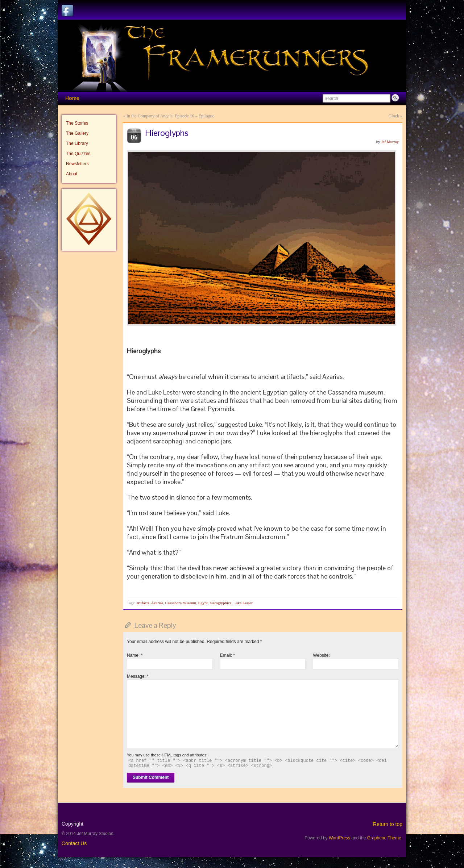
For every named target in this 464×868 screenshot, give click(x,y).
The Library (77, 143)
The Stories (77, 123)
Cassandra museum (181, 603)
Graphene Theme (384, 838)
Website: (321, 655)
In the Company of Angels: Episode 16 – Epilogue (170, 116)
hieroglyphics (220, 603)
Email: (227, 655)
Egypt (203, 603)
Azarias (157, 603)
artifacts (143, 603)
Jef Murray (390, 142)
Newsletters (77, 164)
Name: (135, 655)
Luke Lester (243, 603)
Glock (394, 116)
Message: (138, 676)
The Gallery (77, 133)
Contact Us (74, 843)
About (72, 174)
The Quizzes (78, 154)
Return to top (388, 824)
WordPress (339, 838)
